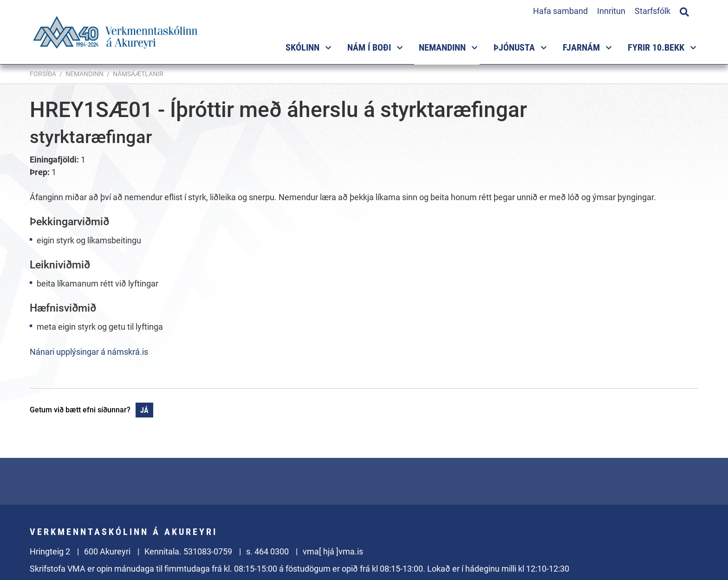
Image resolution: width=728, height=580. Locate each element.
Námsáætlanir (138, 74)
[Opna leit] (684, 11)
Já (144, 410)
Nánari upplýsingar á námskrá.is (89, 352)
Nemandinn (84, 74)
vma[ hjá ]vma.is (333, 551)
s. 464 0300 (267, 551)
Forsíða (43, 74)
